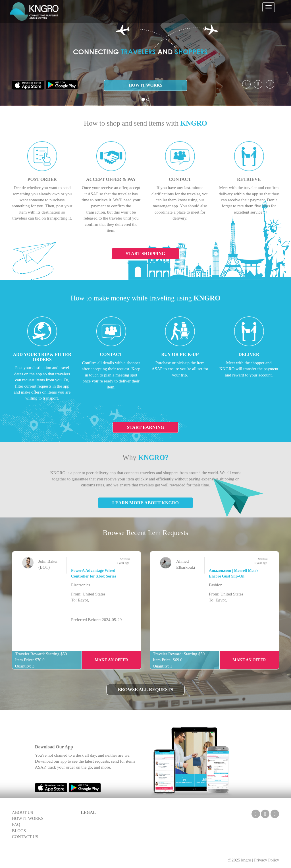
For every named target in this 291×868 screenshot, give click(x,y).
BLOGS (19, 831)
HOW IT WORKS (145, 85)
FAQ (16, 824)
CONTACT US (25, 837)
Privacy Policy (267, 860)
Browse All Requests (146, 690)
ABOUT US (22, 812)
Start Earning (146, 427)
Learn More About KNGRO (145, 503)
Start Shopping (146, 254)
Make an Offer (111, 660)
